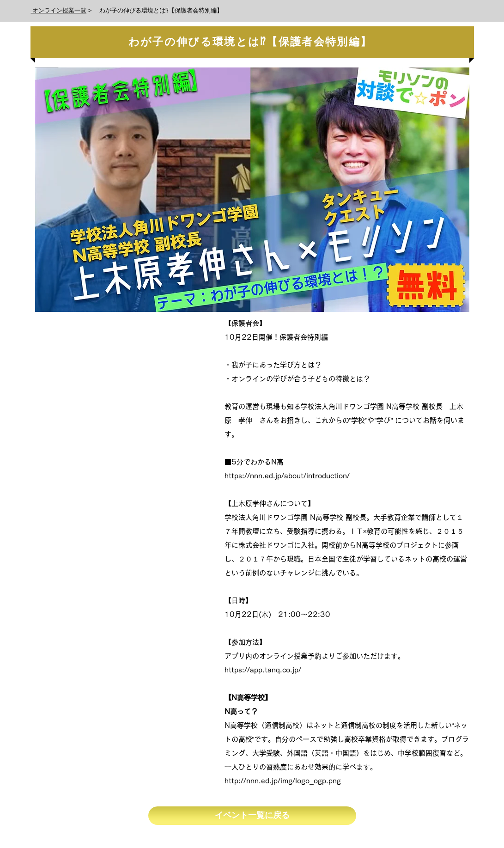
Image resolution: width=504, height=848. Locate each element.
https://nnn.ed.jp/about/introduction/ (287, 476)
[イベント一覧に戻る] (252, 816)
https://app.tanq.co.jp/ (263, 670)
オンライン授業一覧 (59, 10)
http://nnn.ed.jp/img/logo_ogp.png (283, 781)
